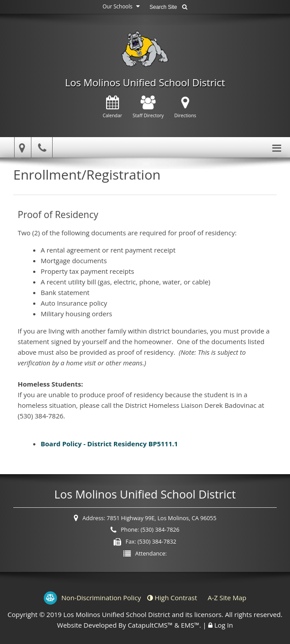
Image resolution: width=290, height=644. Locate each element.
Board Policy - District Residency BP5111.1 (110, 444)
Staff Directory (148, 107)
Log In (224, 625)
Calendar (112, 107)
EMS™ (190, 625)
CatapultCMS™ (150, 625)
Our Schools (122, 6)
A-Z (227, 598)
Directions (185, 107)
